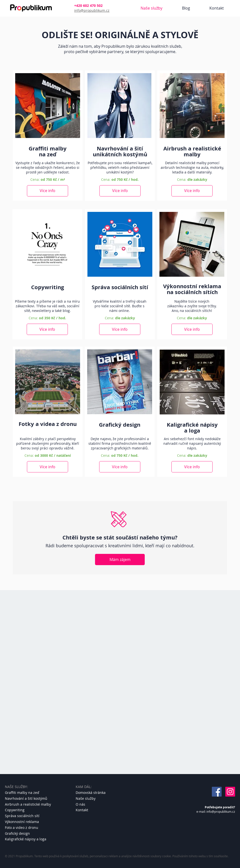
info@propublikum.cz (92, 10)
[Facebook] (217, 792)
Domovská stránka (91, 793)
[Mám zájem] (120, 560)
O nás (80, 804)
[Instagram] (230, 792)
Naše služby (86, 798)
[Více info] (48, 191)
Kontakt (82, 810)
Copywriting (15, 810)
